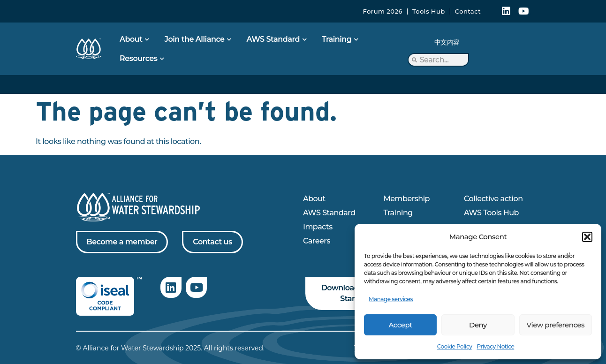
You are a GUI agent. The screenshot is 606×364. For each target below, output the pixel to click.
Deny (478, 325)
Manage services (391, 299)
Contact (468, 11)
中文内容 (447, 42)
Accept (400, 325)
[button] (587, 237)
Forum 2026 (383, 11)
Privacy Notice (495, 346)
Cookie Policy (455, 346)
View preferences (556, 325)
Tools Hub (429, 11)
